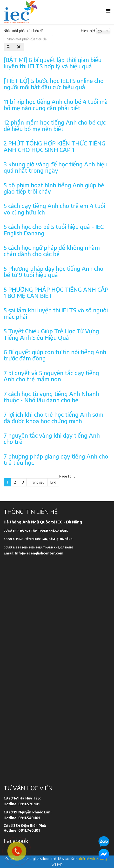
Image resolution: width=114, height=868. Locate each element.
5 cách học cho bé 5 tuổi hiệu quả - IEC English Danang (54, 230)
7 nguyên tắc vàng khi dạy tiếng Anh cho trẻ (52, 438)
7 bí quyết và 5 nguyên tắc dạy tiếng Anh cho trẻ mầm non (51, 376)
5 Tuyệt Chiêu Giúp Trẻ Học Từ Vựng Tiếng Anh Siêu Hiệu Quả (51, 334)
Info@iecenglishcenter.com (39, 553)
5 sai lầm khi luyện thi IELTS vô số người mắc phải (56, 313)
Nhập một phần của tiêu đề (24, 31)
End (53, 482)
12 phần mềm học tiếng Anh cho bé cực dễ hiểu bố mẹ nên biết (55, 125)
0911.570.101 (29, 804)
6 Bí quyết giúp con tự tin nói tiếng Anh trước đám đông (55, 355)
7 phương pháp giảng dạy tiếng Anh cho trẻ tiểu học (56, 459)
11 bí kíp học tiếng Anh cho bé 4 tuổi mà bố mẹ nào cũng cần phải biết (56, 105)
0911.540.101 (29, 818)
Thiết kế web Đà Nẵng (93, 859)
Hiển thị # (88, 31)
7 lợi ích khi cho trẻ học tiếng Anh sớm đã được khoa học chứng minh (54, 417)
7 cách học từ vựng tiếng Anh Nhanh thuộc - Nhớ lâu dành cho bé (51, 397)
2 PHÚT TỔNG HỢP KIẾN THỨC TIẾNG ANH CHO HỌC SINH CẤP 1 (54, 146)
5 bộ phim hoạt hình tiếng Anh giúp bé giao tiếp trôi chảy (54, 188)
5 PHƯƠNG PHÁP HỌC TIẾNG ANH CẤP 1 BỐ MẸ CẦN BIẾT (56, 292)
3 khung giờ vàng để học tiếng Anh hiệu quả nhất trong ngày (56, 167)
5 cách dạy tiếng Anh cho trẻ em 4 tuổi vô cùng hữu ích (54, 209)
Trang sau (37, 482)
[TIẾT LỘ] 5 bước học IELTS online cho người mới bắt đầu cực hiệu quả (54, 84)
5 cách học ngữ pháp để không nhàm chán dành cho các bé (52, 251)
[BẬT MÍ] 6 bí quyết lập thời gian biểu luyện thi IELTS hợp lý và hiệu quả (53, 63)
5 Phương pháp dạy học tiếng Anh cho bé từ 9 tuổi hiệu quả (54, 271)
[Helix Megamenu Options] (108, 10)
